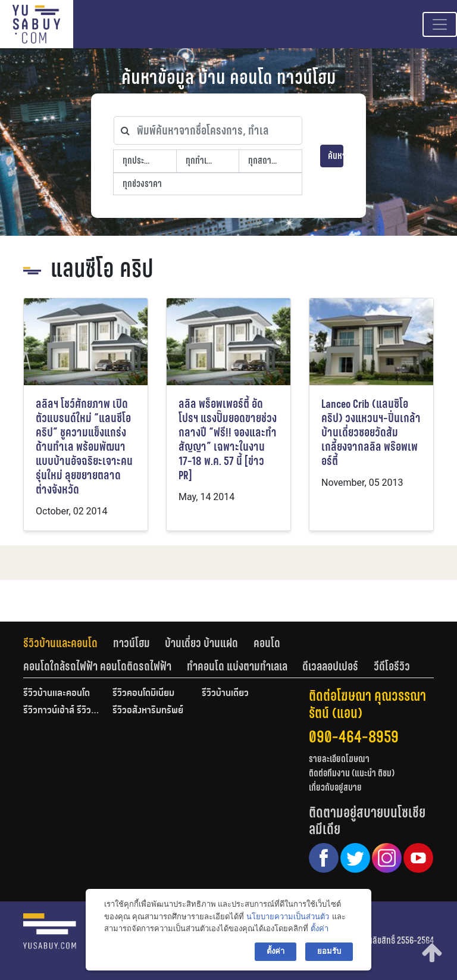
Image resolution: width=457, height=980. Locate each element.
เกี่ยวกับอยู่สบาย (335, 787)
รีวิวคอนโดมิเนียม (143, 694)
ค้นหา (336, 156)
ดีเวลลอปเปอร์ (330, 666)
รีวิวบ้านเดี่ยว (225, 694)
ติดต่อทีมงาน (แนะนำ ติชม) (352, 773)
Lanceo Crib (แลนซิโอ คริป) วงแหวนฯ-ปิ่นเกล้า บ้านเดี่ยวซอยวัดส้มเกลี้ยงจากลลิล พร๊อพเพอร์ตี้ (371, 433)
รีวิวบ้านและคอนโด (60, 643)
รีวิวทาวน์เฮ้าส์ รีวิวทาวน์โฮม (62, 711)
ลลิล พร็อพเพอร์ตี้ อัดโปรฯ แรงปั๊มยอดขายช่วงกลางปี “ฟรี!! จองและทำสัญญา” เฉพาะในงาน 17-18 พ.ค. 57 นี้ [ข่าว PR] (228, 440)
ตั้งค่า (320, 928)
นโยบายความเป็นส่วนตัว (288, 917)
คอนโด (267, 643)
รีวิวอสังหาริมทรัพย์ (148, 711)
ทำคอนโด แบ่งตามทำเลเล (237, 666)
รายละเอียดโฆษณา (339, 759)
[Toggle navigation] (440, 24)
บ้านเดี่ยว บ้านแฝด (201, 643)
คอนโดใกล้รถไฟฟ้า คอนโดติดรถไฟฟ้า (97, 666)
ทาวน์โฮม (132, 643)
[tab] (68, 643)
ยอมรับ (329, 951)
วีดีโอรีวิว (392, 666)
